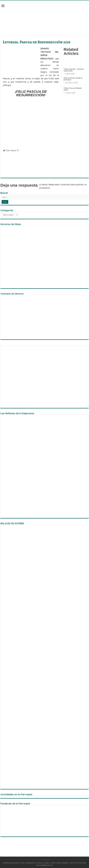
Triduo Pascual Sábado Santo (73, 89)
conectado (65, 185)
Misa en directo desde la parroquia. (73, 79)
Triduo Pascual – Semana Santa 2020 (74, 70)
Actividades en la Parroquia (16, 794)
